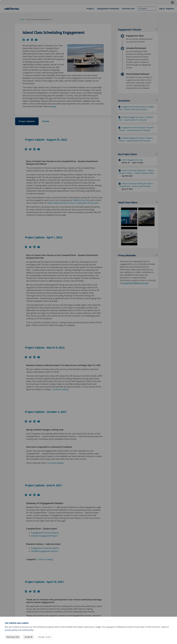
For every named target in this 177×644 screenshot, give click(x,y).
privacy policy (11, 630)
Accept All (28, 637)
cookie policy (28, 630)
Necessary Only (13, 637)
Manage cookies (45, 637)
